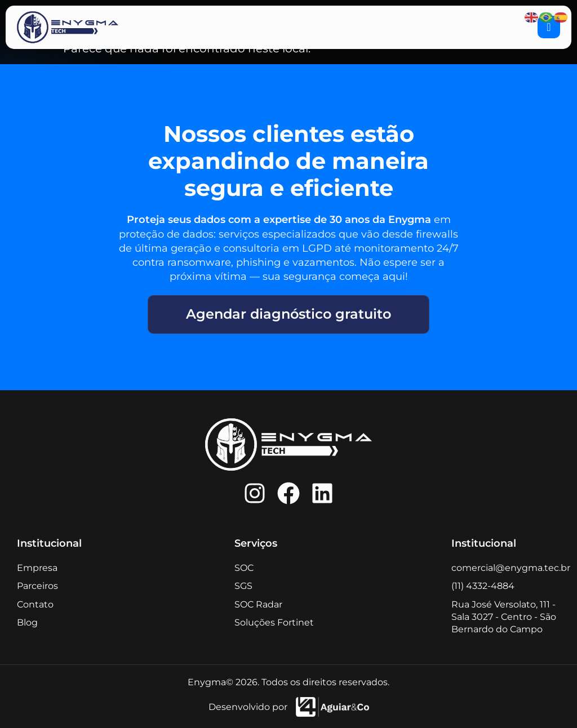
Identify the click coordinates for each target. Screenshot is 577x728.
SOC (244, 568)
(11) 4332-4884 (483, 586)
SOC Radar (258, 604)
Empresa (37, 568)
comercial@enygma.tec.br (511, 568)
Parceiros (37, 586)
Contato (35, 604)
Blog (27, 622)
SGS (243, 586)
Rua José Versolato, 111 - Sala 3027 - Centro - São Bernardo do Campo (504, 617)
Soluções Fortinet (274, 622)
